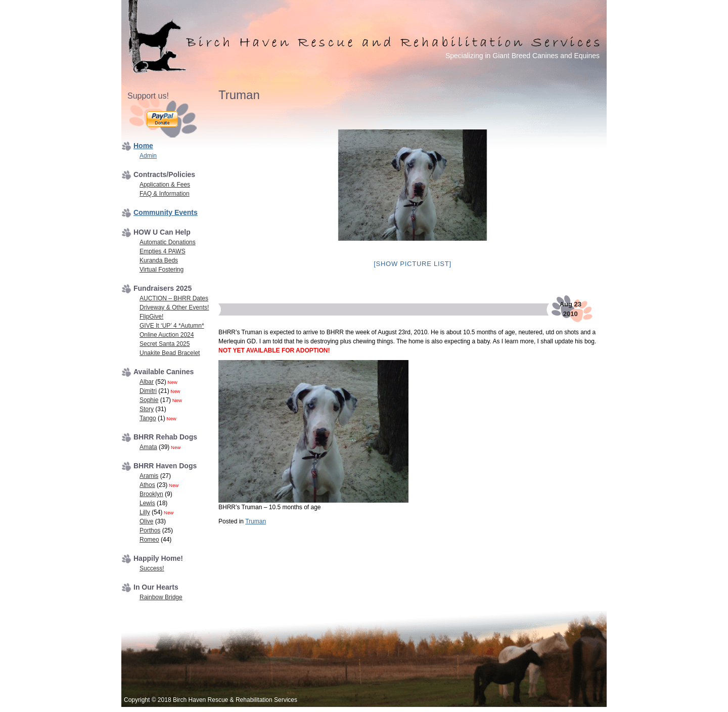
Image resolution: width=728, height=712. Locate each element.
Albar (147, 382)
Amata (148, 447)
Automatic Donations (168, 242)
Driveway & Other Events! (174, 307)
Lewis (147, 503)
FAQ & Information (165, 194)
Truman (256, 521)
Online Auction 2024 (167, 335)
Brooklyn (151, 494)
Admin (148, 156)
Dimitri (148, 391)
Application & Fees (165, 185)
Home (143, 146)
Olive (146, 521)
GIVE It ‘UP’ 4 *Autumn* (172, 326)
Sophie (149, 400)
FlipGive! (151, 317)
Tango (148, 418)
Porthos (150, 530)
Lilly (145, 512)
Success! (152, 568)
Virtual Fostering (162, 270)
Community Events (166, 212)
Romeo (149, 540)
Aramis (149, 476)
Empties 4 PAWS (163, 251)
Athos (147, 485)
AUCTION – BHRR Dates (174, 298)
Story (147, 409)
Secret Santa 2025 (165, 344)
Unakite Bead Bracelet (170, 353)
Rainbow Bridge (161, 597)
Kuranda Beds (159, 260)
